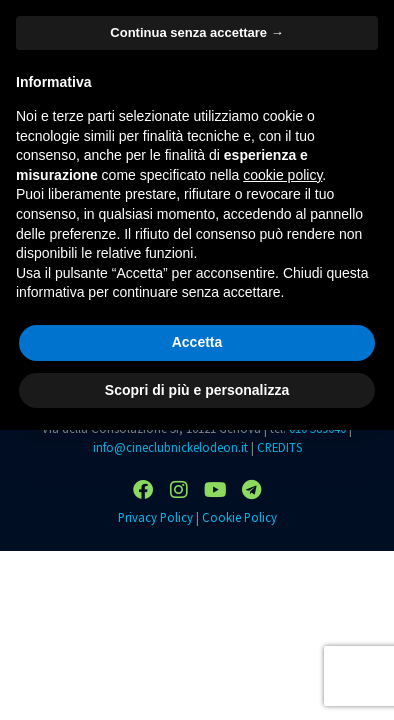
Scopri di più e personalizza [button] (197, 390)
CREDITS (279, 447)
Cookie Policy (239, 517)
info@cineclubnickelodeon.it (170, 447)
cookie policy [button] (282, 175)
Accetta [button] (197, 342)
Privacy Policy (155, 517)
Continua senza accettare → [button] (196, 32)
